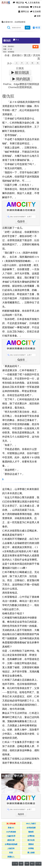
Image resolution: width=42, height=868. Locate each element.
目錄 (21, 864)
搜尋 (22, 221)
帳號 (36, 28)
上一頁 (15, 864)
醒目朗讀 (22, 73)
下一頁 (38, 864)
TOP (27, 864)
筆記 (32, 864)
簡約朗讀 (23, 79)
